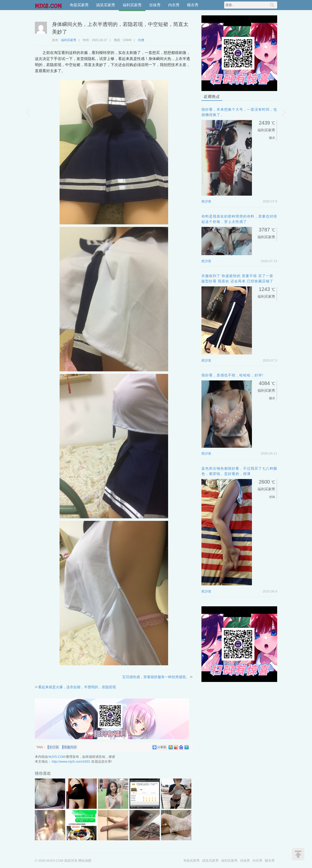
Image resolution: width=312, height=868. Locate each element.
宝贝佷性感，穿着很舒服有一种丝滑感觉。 (156, 677)
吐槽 (141, 40)
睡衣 (272, 138)
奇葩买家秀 (79, 5)
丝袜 (272, 497)
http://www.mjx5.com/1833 (71, 761)
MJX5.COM (49, 5)
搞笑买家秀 (106, 5)
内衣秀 (174, 5)
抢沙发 (206, 201)
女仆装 (54, 747)
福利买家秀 (132, 5)
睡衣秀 (193, 5)
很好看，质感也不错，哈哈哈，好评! (232, 375)
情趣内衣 (70, 747)
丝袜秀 (155, 5)
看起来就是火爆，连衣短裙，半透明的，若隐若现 (77, 687)
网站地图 (85, 861)
